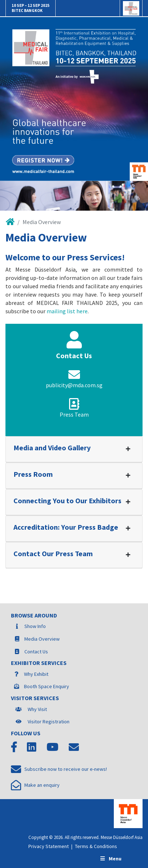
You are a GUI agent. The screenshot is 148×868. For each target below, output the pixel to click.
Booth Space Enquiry (47, 686)
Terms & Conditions (96, 846)
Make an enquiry (35, 785)
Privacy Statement (49, 846)
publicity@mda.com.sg (74, 385)
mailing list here (67, 311)
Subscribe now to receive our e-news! (59, 769)
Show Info (35, 626)
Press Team (74, 414)
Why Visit (37, 709)
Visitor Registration (49, 722)
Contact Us (36, 652)
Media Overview (42, 639)
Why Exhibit (36, 674)
